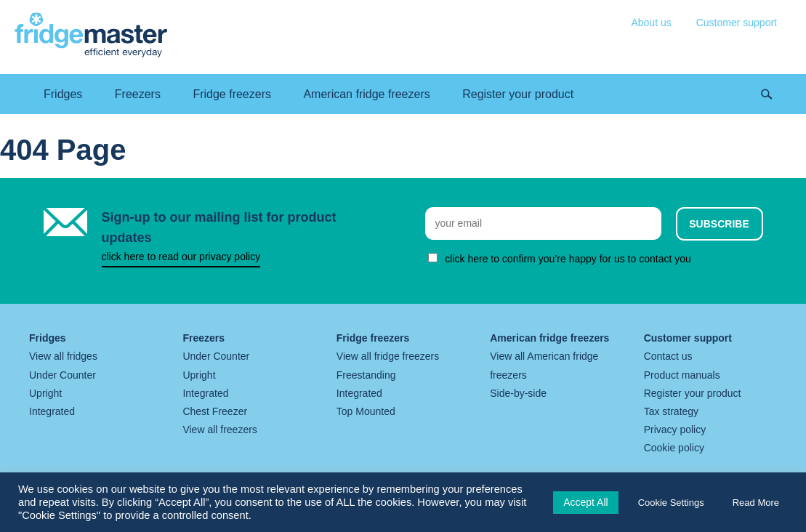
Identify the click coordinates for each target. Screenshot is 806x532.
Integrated (52, 411)
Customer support (737, 23)
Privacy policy (675, 430)
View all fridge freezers (388, 356)
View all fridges (63, 356)
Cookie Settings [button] (671, 503)
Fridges (63, 94)
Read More (756, 503)
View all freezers (219, 430)
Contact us (668, 356)
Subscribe (719, 224)
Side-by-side (518, 393)
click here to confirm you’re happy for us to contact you (568, 259)
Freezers (138, 94)
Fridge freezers (232, 94)
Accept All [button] (585, 502)
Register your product (518, 94)
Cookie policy (674, 448)
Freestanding (366, 375)
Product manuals (682, 375)
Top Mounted (366, 411)
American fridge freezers (366, 94)
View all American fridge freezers (544, 365)
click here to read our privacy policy (181, 257)
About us (651, 23)
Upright (45, 393)
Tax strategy (671, 411)
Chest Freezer (215, 411)
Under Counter (63, 375)
